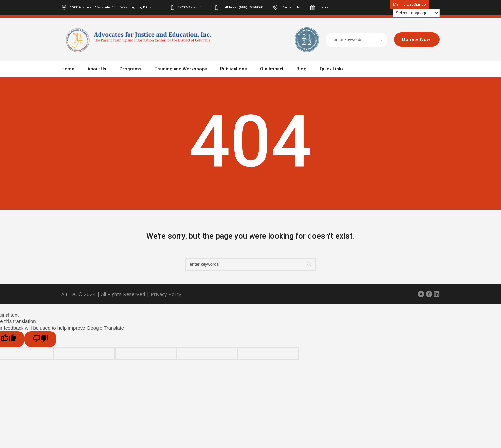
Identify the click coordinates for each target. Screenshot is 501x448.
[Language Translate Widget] (416, 13)
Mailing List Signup (410, 4)
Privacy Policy (166, 294)
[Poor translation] (40, 339)
